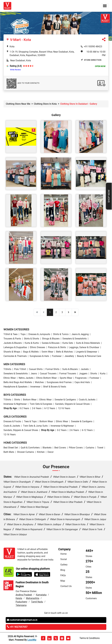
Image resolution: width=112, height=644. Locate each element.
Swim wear (47, 352)
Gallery (64, 565)
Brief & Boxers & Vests (55, 387)
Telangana (21, 605)
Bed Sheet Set (11, 448)
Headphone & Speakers (15, 387)
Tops (23, 334)
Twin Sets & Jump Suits (35, 426)
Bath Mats (9, 452)
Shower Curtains (26, 452)
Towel (100, 448)
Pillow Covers (76, 448)
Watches (39, 382)
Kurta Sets (68, 343)
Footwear (57, 356)
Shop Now (109, 196)
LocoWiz (32, 640)
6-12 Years (50, 408)
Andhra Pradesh (24, 595)
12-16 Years (64, 408)
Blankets (47, 448)
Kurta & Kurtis (32, 343)
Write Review (15, 70)
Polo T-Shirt (20, 369)
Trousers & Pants (12, 339)
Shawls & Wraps (12, 352)
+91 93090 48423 (93, 46)
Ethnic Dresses (37, 347)
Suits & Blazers (70, 369)
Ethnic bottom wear (47, 378)
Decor (51, 452)
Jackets (85, 369)
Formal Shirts (52, 369)
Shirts (17, 400)
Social (64, 559)
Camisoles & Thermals (15, 356)
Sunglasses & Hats (39, 356)
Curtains (90, 448)
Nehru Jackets (26, 378)
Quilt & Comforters (30, 448)
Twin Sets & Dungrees (41, 404)
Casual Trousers (48, 374)
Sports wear (66, 378)
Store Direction (91, 60)
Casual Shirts (36, 369)
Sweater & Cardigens (65, 400)
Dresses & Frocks (12, 421)
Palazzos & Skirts (57, 347)
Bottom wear (30, 400)
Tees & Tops (30, 421)
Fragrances (81, 378)
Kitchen (41, 452)
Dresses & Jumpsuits (39, 334)
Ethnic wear (10, 378)
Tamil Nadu (37, 602)
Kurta (103, 374)
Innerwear (35, 387)
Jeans (34, 374)
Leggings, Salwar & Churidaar (84, 347)
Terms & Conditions (90, 638)
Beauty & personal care (89, 356)
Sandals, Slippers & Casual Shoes (72, 404)
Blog (63, 570)
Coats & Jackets (87, 400)
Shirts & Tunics (61, 334)
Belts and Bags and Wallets (18, 382)
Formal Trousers (68, 374)
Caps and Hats (82, 382)
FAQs (63, 575)
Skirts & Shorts (32, 339)
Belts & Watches (64, 352)
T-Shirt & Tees (10, 334)
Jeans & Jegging (80, 334)
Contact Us (66, 586)
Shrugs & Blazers (51, 339)
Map (63, 581)
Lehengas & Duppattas (15, 347)
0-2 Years (24, 408)
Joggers (83, 374)
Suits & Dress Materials (88, 343)
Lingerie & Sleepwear (86, 352)
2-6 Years (37, 408)
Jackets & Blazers (13, 343)
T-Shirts (7, 369)
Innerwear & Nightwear (15, 404)
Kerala (19, 598)
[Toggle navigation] (105, 6)
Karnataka (41, 595)
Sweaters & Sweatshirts (75, 339)
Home (63, 554)
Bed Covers (60, 448)
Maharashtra (33, 598)
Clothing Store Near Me (18, 104)
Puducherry (21, 602)
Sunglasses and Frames (59, 382)
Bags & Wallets (31, 352)
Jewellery (69, 356)
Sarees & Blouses (51, 343)
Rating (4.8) (16, 66)
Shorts (94, 374)
